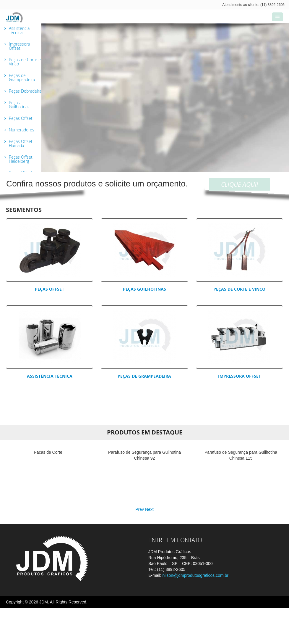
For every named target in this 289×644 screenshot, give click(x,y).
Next (149, 545)
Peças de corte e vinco (239, 289)
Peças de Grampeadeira (144, 376)
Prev (140, 545)
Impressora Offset (240, 376)
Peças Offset (49, 289)
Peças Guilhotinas (144, 289)
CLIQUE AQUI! (240, 184)
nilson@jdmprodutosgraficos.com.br (195, 611)
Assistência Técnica (50, 376)
